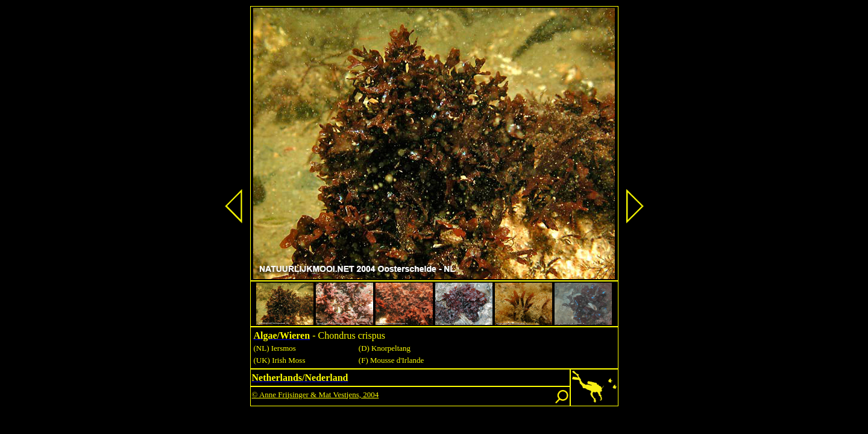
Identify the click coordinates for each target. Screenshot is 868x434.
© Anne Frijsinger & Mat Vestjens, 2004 (316, 395)
